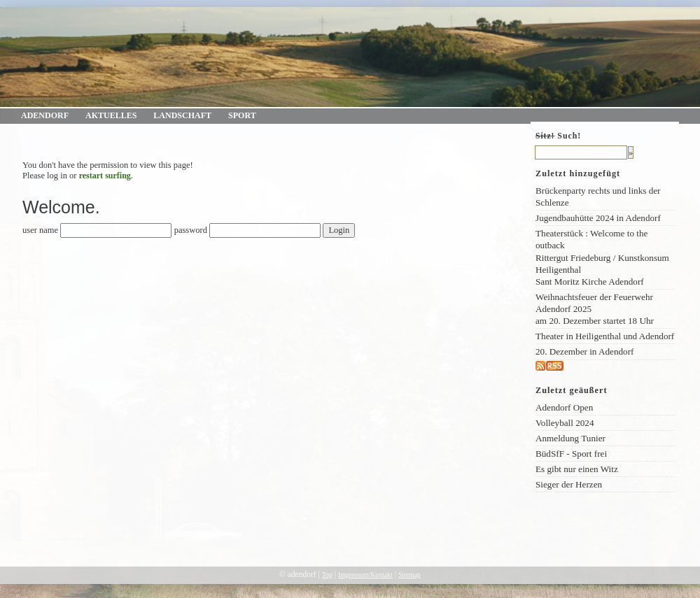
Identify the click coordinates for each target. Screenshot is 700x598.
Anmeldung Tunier (570, 438)
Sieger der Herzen (569, 484)
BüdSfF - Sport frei (571, 454)
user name (40, 230)
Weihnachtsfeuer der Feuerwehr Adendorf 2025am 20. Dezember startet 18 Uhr (595, 309)
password (191, 230)
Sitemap (409, 575)
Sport (242, 115)
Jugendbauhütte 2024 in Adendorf (598, 218)
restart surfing (105, 176)
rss (569, 366)
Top (327, 575)
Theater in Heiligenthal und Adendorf (605, 336)
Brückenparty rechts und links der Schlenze (598, 197)
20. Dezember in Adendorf (584, 351)
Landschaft (182, 115)
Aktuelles (111, 115)
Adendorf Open (564, 407)
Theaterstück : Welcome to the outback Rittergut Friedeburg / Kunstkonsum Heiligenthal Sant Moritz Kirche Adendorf (602, 257)
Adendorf (45, 115)
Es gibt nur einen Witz (577, 469)
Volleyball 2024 (565, 423)
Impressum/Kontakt (365, 575)
